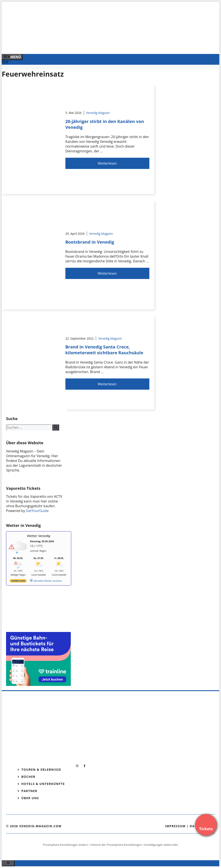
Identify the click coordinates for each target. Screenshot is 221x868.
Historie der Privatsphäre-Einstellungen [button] (116, 845)
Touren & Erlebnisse (41, 770)
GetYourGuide (37, 511)
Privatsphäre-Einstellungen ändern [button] (65, 845)
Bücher (28, 777)
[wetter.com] (18, 582)
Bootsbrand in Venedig (90, 242)
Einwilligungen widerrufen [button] (161, 845)
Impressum (175, 826)
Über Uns (30, 798)
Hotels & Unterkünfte (43, 784)
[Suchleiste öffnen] (5, 62)
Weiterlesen (107, 163)
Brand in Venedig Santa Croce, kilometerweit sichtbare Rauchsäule (104, 350)
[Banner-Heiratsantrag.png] (89, 46)
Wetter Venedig (39, 536)
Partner (29, 791)
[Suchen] (56, 427)
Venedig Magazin (98, 113)
